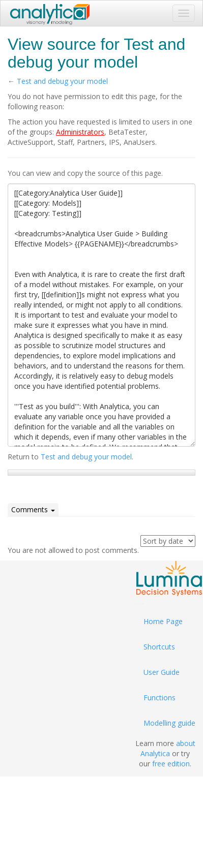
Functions (159, 697)
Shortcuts (159, 647)
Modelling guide (169, 723)
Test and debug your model (62, 81)
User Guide (162, 672)
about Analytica (168, 748)
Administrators (80, 132)
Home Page (163, 621)
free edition (171, 764)
